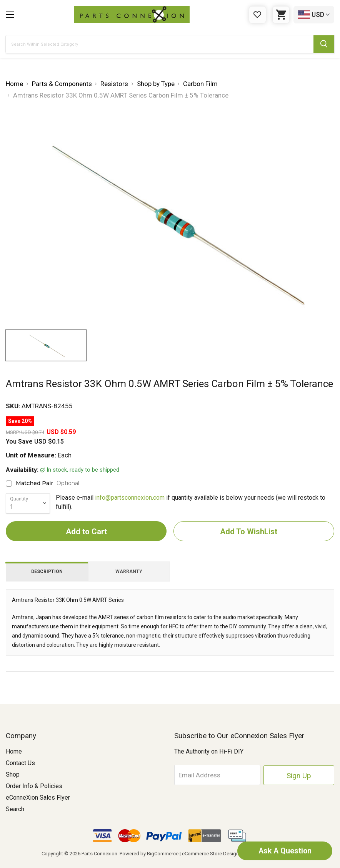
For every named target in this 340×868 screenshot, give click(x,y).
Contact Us (20, 763)
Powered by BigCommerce (149, 854)
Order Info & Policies (34, 786)
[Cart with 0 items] (281, 15)
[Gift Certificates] (257, 15)
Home (14, 751)
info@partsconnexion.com (130, 498)
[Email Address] (230, 775)
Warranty (129, 571)
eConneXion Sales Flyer (38, 798)
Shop (13, 774)
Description (47, 571)
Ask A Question (282, 851)
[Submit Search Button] (324, 44)
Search (15, 809)
